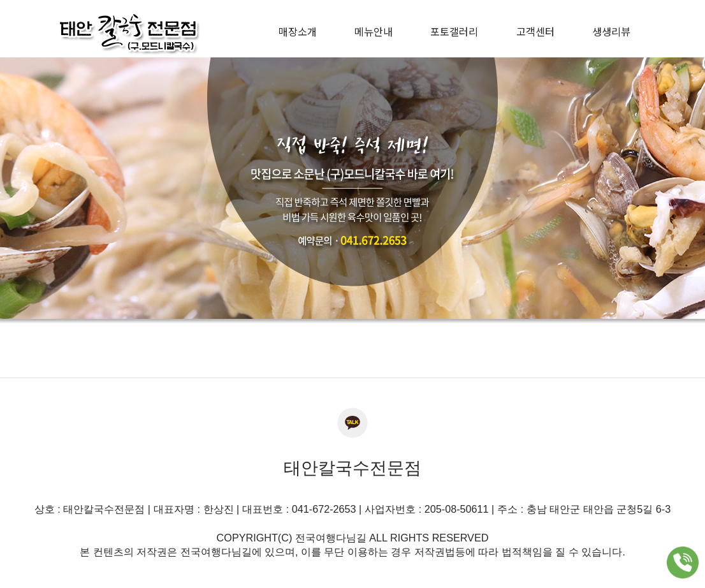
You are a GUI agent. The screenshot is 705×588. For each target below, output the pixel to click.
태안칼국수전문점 (352, 468)
